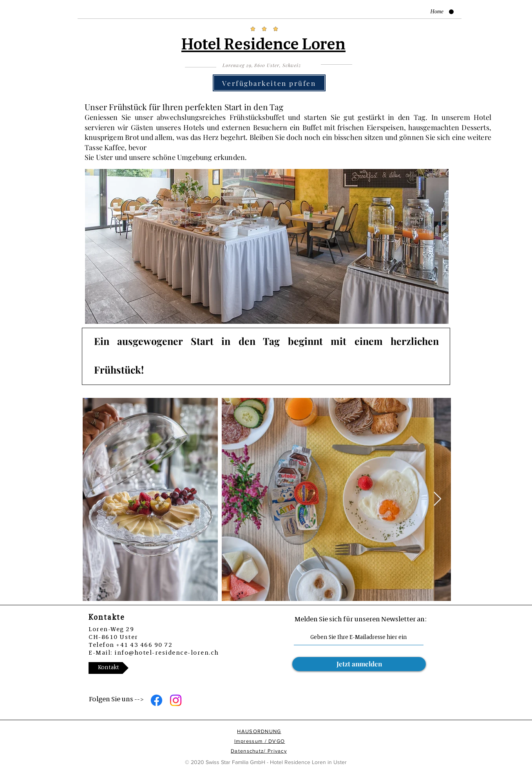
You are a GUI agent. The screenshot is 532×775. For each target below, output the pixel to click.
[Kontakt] (109, 668)
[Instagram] (176, 700)
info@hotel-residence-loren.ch (167, 653)
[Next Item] (437, 499)
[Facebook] (157, 700)
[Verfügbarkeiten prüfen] (269, 83)
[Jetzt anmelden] (359, 664)
